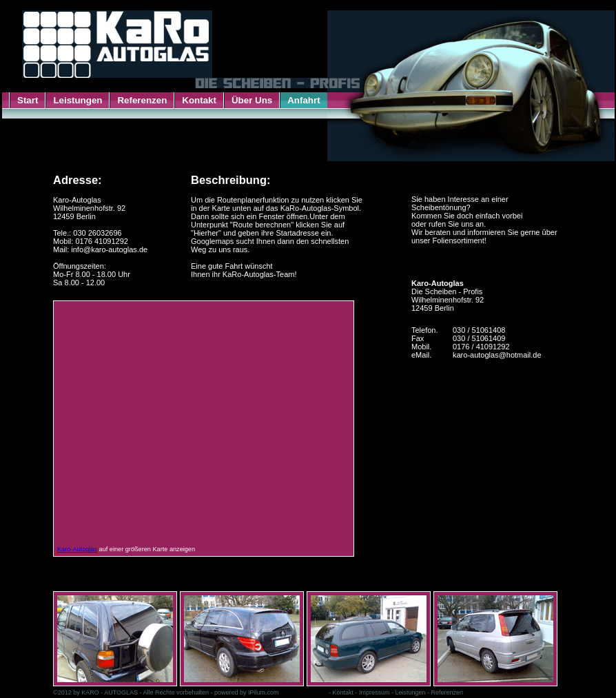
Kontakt (199, 100)
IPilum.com (264, 692)
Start (28, 100)
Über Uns (252, 100)
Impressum (374, 692)
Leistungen (78, 100)
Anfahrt (304, 100)
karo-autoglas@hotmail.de (497, 355)
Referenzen (142, 100)
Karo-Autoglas (77, 549)
